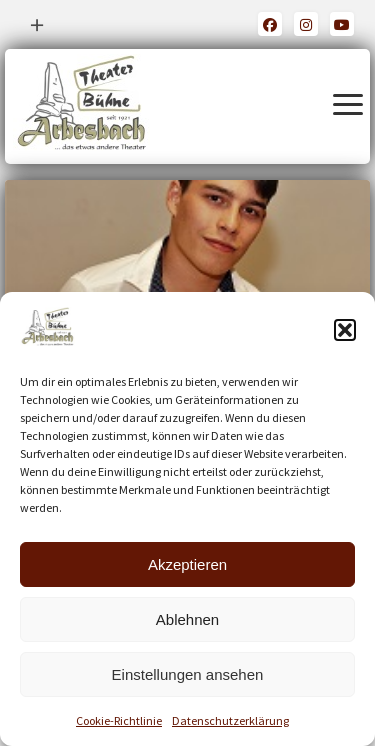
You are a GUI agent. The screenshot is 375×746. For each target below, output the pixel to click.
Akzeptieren (187, 564)
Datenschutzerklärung (230, 720)
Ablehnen (187, 619)
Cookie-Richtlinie (119, 720)
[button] (345, 330)
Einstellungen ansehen (188, 674)
